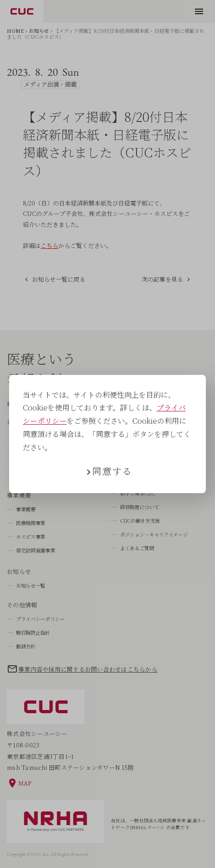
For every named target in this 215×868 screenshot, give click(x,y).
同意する (112, 471)
